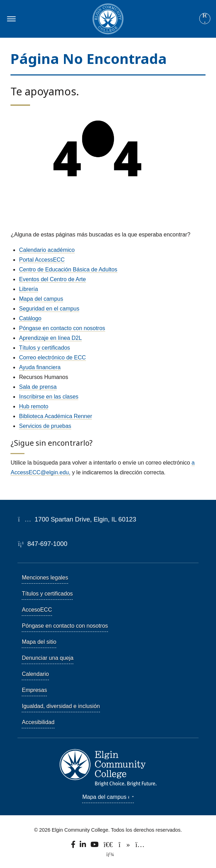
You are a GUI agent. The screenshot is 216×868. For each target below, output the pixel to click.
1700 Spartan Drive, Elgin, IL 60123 (77, 519)
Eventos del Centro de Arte (52, 279)
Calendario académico (47, 250)
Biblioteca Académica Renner (55, 416)
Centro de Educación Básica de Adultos (68, 269)
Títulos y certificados (44, 348)
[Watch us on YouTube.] (95, 846)
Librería (28, 289)
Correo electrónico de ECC (52, 358)
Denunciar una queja (48, 658)
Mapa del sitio (39, 642)
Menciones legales (45, 578)
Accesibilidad (38, 722)
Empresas (34, 690)
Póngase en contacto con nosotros (62, 328)
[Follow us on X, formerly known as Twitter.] (109, 846)
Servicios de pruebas (45, 426)
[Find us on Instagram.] (140, 846)
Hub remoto (34, 406)
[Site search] (205, 19)
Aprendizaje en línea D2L (50, 338)
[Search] (205, 19)
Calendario (35, 674)
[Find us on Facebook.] (74, 846)
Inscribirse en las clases (49, 397)
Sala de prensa (38, 387)
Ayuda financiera (40, 367)
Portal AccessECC (42, 260)
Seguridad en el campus (49, 309)
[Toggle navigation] (10, 19)
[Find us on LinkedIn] (83, 846)
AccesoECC (37, 610)
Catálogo (30, 318)
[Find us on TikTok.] (125, 846)
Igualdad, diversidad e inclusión (61, 706)
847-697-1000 (42, 544)
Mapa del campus (41, 299)
